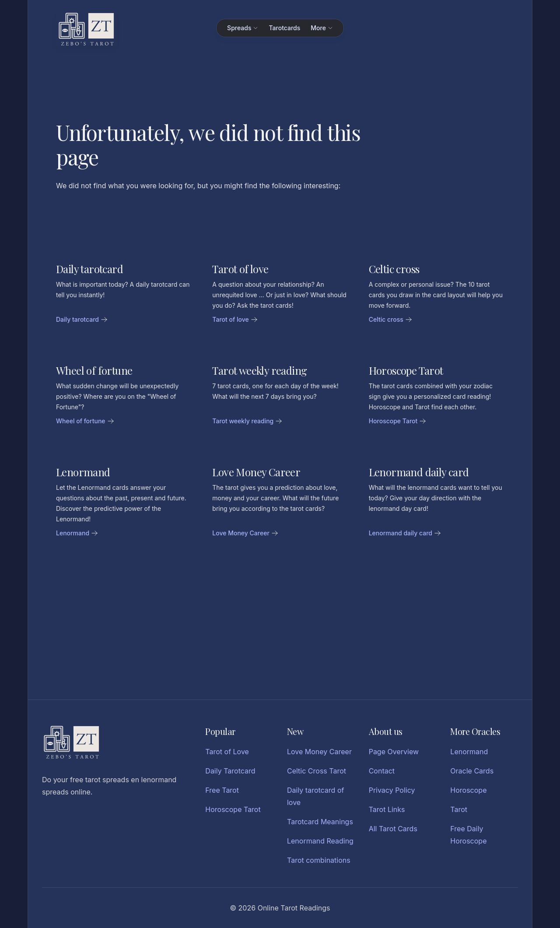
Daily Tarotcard (230, 771)
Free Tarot (222, 790)
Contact (382, 771)
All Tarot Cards (393, 829)
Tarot (459, 809)
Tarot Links (387, 809)
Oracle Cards (472, 771)
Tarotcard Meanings (320, 822)
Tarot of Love (227, 752)
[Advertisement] (280, 628)
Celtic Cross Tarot (317, 771)
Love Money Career (319, 752)
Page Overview (394, 752)
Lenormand (469, 752)
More (322, 28)
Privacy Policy (392, 790)
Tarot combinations (319, 860)
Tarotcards (284, 28)
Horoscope (468, 790)
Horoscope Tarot (233, 809)
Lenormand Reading (320, 841)
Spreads (243, 28)
